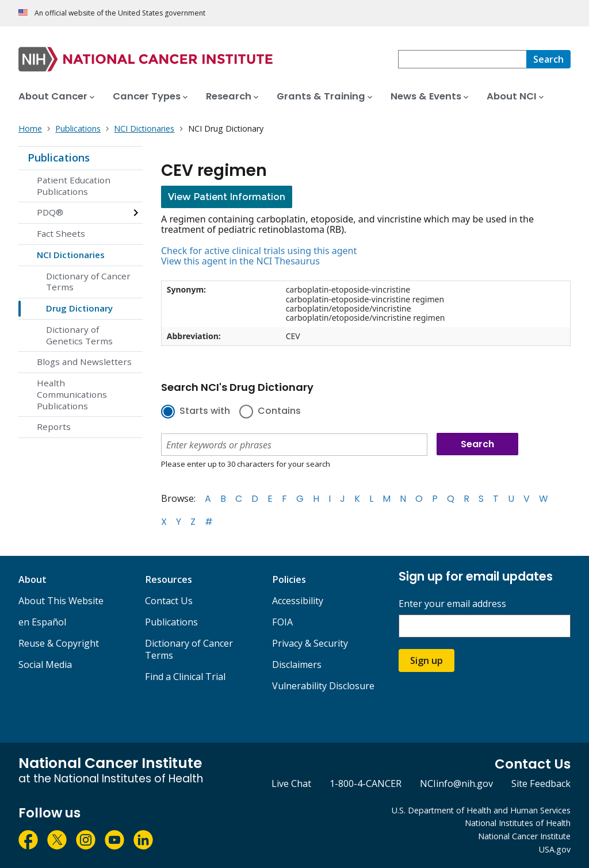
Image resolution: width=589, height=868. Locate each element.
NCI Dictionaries (71, 255)
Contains (279, 412)
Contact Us (169, 601)
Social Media (45, 665)
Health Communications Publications (72, 394)
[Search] (548, 59)
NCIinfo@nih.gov (456, 783)
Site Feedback (541, 783)
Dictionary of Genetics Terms (79, 335)
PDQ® (50, 212)
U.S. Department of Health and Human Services (481, 810)
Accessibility (298, 601)
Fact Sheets (61, 233)
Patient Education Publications (74, 186)
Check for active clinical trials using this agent (259, 251)
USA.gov (555, 849)
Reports (54, 427)
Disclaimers (297, 665)
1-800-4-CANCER (366, 783)
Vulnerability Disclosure (323, 686)
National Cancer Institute (524, 836)
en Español (42, 622)
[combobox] (462, 59)
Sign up (427, 660)
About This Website (61, 601)
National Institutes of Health (518, 823)
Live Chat (291, 783)
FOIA (282, 622)
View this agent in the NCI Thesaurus (240, 261)
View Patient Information (227, 197)
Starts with (205, 412)
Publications (59, 158)
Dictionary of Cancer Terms (88, 282)
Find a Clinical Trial (185, 677)
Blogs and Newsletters (84, 362)
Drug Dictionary (79, 308)
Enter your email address (452, 604)
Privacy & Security (310, 643)
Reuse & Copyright (59, 643)
